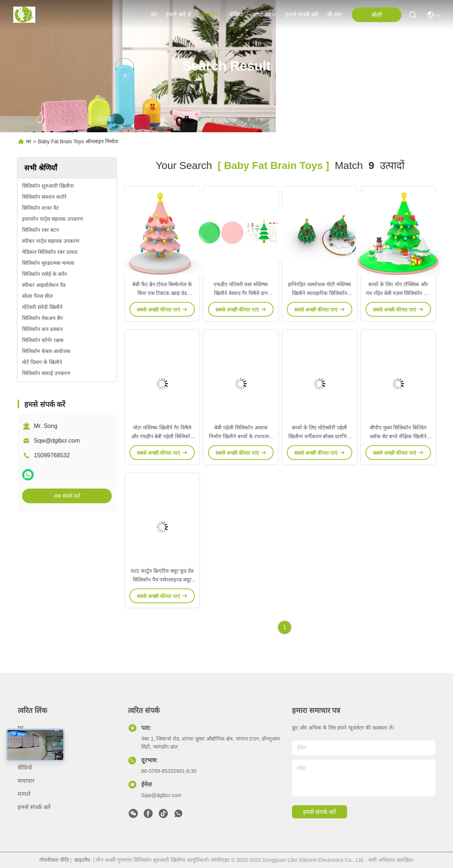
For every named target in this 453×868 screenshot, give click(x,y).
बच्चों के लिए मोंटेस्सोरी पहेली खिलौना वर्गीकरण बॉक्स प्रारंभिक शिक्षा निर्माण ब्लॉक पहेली (320, 436)
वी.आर (335, 15)
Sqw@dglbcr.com (57, 441)
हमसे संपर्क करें (302, 15)
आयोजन (264, 15)
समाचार (26, 781)
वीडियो (236, 15)
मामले (24, 794)
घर (154, 15)
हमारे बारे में (179, 15)
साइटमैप (82, 860)
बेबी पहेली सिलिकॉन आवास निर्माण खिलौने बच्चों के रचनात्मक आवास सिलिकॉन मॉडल (241, 436)
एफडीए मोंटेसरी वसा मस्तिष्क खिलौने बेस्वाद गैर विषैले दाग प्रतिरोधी (241, 293)
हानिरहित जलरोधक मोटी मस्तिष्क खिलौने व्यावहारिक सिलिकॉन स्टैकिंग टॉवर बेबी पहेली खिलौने (320, 293)
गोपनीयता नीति (54, 860)
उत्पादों (210, 15)
